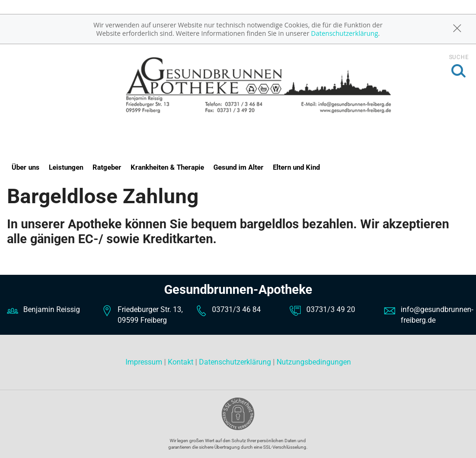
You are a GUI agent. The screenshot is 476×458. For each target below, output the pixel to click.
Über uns (26, 167)
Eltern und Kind (296, 167)
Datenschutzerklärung (344, 33)
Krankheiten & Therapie (167, 167)
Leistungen (66, 167)
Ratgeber (107, 167)
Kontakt (181, 362)
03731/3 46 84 (236, 309)
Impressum (145, 362)
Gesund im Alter (238, 167)
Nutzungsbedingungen (314, 362)
